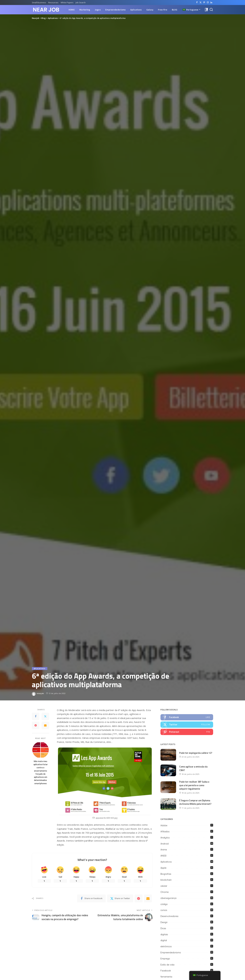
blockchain (166, 880)
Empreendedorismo (171, 953)
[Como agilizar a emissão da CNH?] (168, 770)
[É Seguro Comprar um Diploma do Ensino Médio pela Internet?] (168, 804)
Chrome (165, 892)
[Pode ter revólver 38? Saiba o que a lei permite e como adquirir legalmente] (168, 787)
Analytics (165, 838)
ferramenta (166, 977)
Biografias (166, 874)
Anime (164, 850)
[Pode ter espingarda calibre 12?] (168, 755)
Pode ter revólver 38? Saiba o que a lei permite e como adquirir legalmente (194, 785)
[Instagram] (208, 2)
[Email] (45, 725)
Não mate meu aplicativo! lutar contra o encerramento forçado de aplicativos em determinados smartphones (41, 772)
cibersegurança (168, 898)
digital (164, 940)
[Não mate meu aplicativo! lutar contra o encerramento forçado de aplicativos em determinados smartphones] (41, 750)
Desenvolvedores (169, 916)
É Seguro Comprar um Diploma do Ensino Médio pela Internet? (195, 802)
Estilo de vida (167, 965)
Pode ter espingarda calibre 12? (196, 753)
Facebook (166, 971)
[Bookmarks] (206, 10)
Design (164, 922)
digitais (164, 934)
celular (164, 886)
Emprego (165, 959)
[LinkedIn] (211, 2)
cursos (164, 910)
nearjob (40, 693)
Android (165, 844)
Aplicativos (40, 669)
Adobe (164, 825)
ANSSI (163, 856)
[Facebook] (197, 2)
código (164, 904)
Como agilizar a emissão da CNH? (193, 768)
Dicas (163, 928)
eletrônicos (166, 946)
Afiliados (165, 832)
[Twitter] (201, 2)
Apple (163, 868)
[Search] (211, 10)
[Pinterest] (204, 2)
